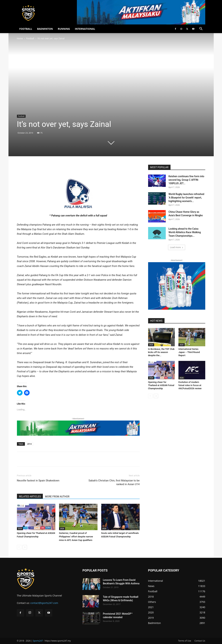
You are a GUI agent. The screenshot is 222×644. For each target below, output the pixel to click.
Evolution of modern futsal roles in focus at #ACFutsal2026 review (190, 385)
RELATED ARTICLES (30, 497)
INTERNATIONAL (85, 29)
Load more (177, 247)
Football (30, 38)
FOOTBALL (26, 29)
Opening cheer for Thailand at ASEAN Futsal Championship (161, 385)
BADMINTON (45, 29)
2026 (20, 529)
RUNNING (64, 29)
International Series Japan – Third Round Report (189, 352)
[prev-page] (19, 547)
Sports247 (38, 641)
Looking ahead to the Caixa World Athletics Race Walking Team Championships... (185, 232)
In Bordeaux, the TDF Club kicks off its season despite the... (161, 352)
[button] (201, 29)
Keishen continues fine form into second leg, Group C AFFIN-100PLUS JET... (186, 180)
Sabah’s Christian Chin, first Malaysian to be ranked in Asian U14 (114, 482)
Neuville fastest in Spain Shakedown (38, 481)
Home (20, 38)
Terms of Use (185, 641)
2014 (29, 444)
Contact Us (200, 641)
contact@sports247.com (44, 603)
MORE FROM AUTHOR (57, 497)
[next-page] (25, 547)
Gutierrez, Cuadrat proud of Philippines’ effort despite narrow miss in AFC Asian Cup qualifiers (76, 537)
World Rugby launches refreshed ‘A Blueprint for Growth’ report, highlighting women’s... (186, 198)
